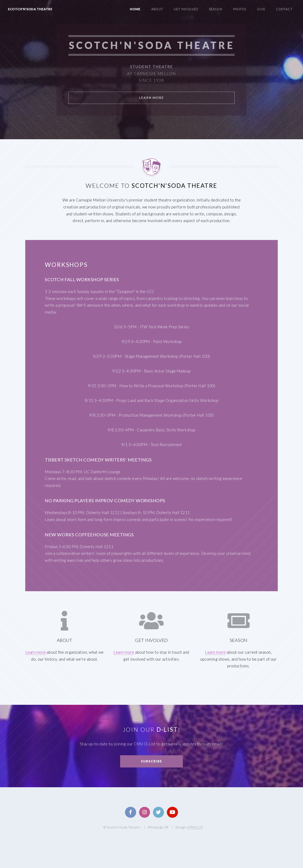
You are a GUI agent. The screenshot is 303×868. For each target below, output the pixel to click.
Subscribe (152, 761)
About (157, 9)
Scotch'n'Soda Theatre (30, 9)
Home (135, 9)
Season (216, 9)
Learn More (151, 98)
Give (261, 9)
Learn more (36, 652)
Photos (240, 9)
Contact (284, 9)
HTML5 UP (195, 827)
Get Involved (186, 9)
